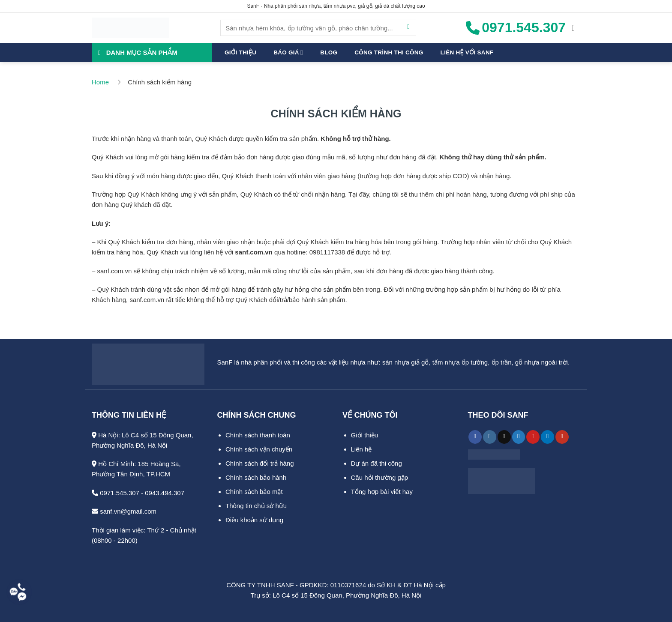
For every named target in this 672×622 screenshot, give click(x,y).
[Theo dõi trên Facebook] (475, 437)
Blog (329, 52)
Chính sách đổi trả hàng (260, 463)
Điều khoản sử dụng (254, 520)
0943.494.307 (165, 493)
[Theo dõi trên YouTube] (562, 437)
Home (100, 82)
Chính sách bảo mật (254, 492)
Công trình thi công (389, 52)
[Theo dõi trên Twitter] (519, 437)
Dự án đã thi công (376, 463)
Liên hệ (361, 449)
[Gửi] (409, 28)
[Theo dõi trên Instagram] (490, 437)
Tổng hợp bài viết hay (382, 492)
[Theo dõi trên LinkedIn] (547, 437)
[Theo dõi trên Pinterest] (533, 437)
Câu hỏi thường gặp (380, 477)
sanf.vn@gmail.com (124, 511)
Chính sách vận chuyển (259, 449)
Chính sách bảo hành (256, 477)
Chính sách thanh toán (258, 435)
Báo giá (288, 52)
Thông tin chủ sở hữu (256, 506)
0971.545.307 (115, 493)
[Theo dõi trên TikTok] (504, 437)
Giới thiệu (240, 52)
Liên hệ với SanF (467, 52)
